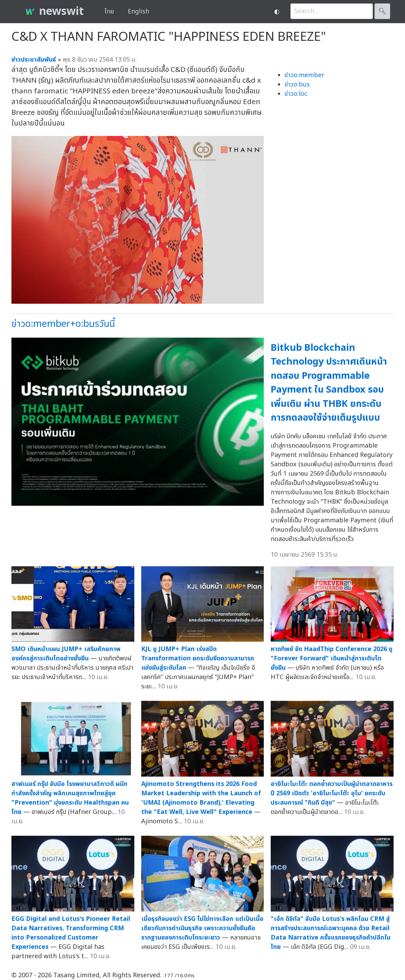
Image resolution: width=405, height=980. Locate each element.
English (138, 12)
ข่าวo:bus (297, 85)
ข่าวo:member (304, 75)
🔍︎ (382, 11)
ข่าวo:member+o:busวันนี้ (63, 324)
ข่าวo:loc (296, 94)
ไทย (109, 12)
